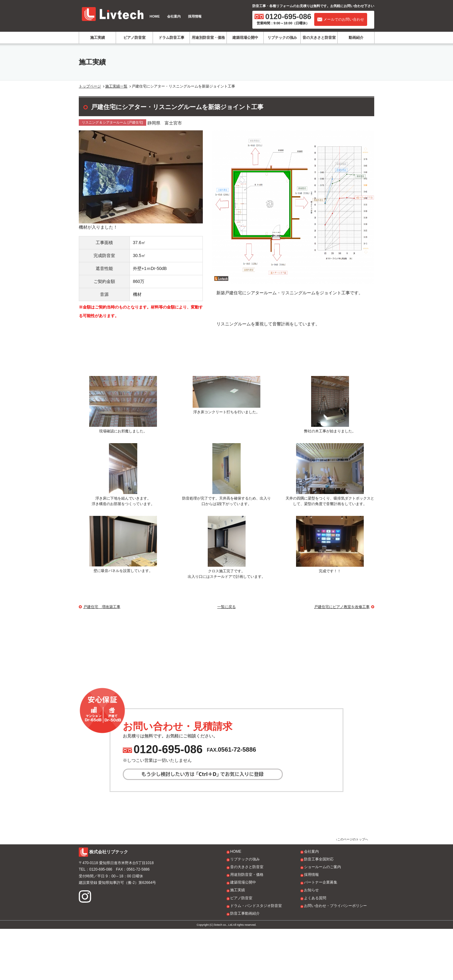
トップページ (90, 86)
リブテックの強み (282, 38)
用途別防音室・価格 (208, 38)
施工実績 (98, 38)
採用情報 (195, 16)
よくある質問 (315, 949)
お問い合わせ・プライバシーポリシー (335, 957)
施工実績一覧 (116, 86)
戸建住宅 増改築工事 (102, 607)
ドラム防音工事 (171, 38)
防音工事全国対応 (319, 910)
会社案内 (174, 16)
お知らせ (311, 941)
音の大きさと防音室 (319, 38)
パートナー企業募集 (321, 933)
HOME (155, 16)
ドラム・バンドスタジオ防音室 (256, 957)
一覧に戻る (226, 607)
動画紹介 (356, 38)
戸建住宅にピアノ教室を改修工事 (342, 607)
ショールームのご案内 (323, 918)
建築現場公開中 (245, 38)
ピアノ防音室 (134, 38)
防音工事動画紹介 (245, 965)
